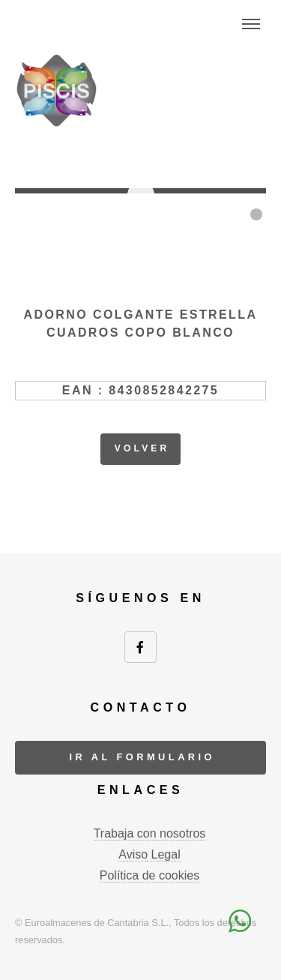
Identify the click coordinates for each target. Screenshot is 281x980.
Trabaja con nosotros (150, 833)
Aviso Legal (149, 854)
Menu (251, 24)
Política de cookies (149, 875)
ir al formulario (142, 757)
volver (142, 448)
